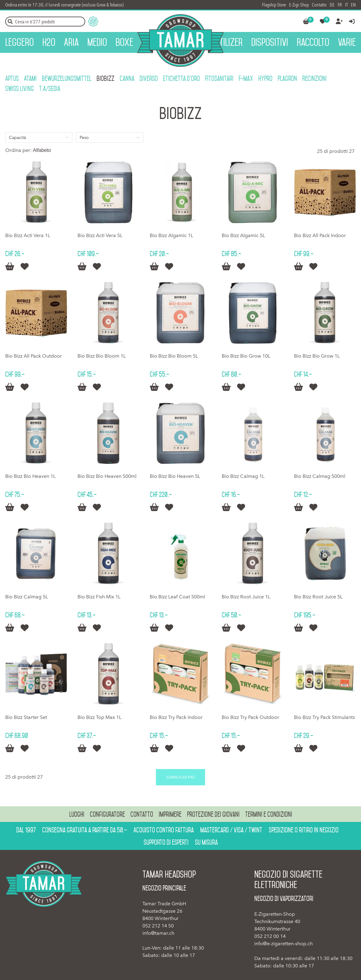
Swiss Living (20, 89)
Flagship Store (274, 5)
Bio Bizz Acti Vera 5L (100, 235)
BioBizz (105, 78)
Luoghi (77, 814)
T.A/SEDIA (50, 89)
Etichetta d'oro (181, 78)
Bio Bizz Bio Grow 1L (317, 356)
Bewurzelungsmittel (67, 78)
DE (332, 5)
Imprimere (170, 814)
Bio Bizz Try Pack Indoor (176, 717)
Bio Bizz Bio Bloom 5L (174, 356)
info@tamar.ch (158, 933)
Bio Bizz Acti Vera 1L (28, 235)
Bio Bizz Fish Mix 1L (99, 597)
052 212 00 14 (270, 936)
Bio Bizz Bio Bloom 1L (102, 356)
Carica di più (181, 777)
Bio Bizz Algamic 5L (243, 235)
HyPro (265, 78)
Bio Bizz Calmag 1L (243, 476)
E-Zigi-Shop (299, 5)
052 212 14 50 (158, 926)
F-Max (246, 78)
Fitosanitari (219, 78)
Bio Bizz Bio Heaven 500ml (107, 476)
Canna (127, 78)
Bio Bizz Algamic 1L (171, 235)
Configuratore (107, 814)
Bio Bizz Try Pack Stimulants (324, 717)
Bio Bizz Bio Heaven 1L (30, 476)
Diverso (149, 78)
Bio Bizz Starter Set (26, 717)
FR (340, 5)
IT (346, 5)
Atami (30, 78)
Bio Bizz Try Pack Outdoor (250, 717)
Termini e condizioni (269, 814)
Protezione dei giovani (213, 814)
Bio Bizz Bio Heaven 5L (175, 476)
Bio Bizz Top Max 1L (99, 717)
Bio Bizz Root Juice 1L (246, 597)
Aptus (12, 78)
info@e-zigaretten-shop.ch (284, 944)
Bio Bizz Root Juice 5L (318, 597)
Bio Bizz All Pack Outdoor (34, 356)
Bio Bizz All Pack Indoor (320, 235)
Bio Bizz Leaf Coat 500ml (177, 597)
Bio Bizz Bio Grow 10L (246, 356)
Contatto (319, 5)
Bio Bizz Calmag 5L (27, 597)
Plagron (287, 78)
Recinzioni (314, 78)
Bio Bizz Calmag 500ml (320, 476)
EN (353, 5)
